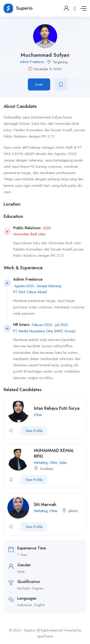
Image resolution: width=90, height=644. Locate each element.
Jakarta (73, 511)
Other (38, 415)
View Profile (34, 431)
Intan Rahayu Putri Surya (57, 408)
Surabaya (47, 469)
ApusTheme (45, 636)
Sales (63, 463)
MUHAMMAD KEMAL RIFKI (54, 453)
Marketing (41, 463)
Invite (39, 84)
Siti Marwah (45, 505)
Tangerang (60, 62)
